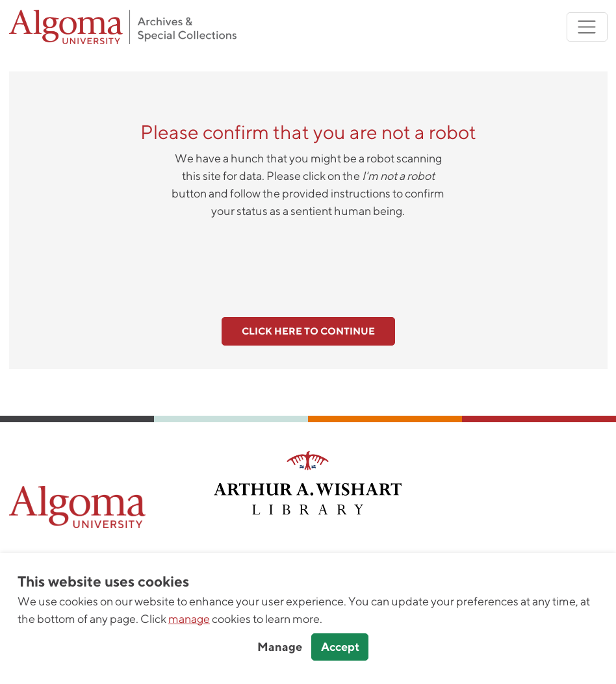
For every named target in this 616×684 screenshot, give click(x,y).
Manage (280, 647)
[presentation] (308, 260)
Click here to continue (308, 331)
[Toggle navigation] (587, 27)
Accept (340, 647)
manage (189, 619)
